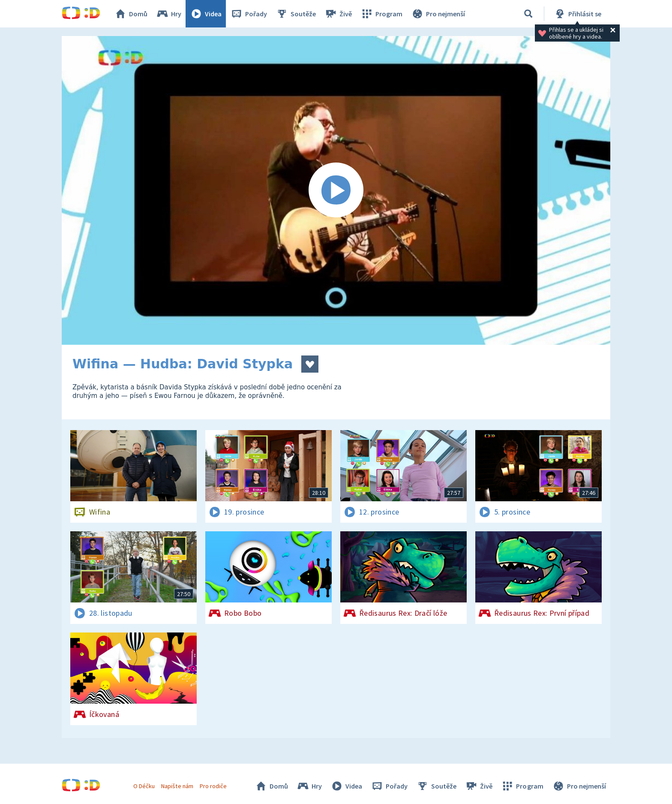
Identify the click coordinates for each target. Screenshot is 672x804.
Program (381, 14)
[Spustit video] (336, 190)
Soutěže (296, 14)
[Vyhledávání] (528, 14)
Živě (338, 14)
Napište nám (177, 786)
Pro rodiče (213, 786)
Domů (131, 14)
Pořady (249, 14)
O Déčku (144, 786)
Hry (169, 14)
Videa (206, 14)
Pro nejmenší (438, 14)
